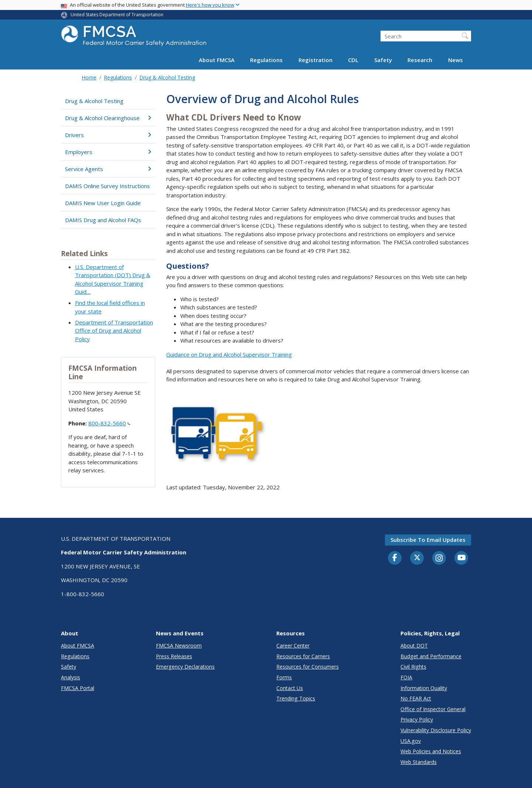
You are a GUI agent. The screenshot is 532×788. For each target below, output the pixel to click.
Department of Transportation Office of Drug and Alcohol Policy (114, 331)
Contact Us (290, 688)
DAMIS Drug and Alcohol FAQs (103, 220)
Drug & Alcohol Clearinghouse (108, 118)
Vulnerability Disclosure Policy (436, 730)
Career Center (293, 646)
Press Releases (174, 656)
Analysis (71, 677)
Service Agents (108, 169)
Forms (284, 677)
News (456, 60)
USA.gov (411, 741)
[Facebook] (395, 558)
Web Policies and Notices (431, 751)
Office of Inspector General (433, 709)
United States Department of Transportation (117, 15)
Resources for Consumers (308, 667)
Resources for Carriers (303, 656)
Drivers (108, 135)
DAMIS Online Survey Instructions (108, 186)
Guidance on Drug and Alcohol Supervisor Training (229, 354)
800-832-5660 (109, 423)
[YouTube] (461, 558)
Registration (316, 60)
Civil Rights (413, 667)
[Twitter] (417, 558)
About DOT (414, 646)
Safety (383, 60)
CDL (353, 60)
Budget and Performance (431, 656)
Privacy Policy (417, 719)
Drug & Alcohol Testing (167, 77)
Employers (108, 152)
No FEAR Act (416, 698)
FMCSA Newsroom (179, 646)
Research (420, 60)
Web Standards (419, 762)
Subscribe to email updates (428, 540)
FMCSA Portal (78, 688)
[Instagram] (439, 559)
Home (89, 77)
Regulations (266, 60)
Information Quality (424, 688)
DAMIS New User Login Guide (103, 203)
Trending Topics (296, 698)
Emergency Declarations (185, 667)
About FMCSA (217, 60)
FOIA (406, 677)
